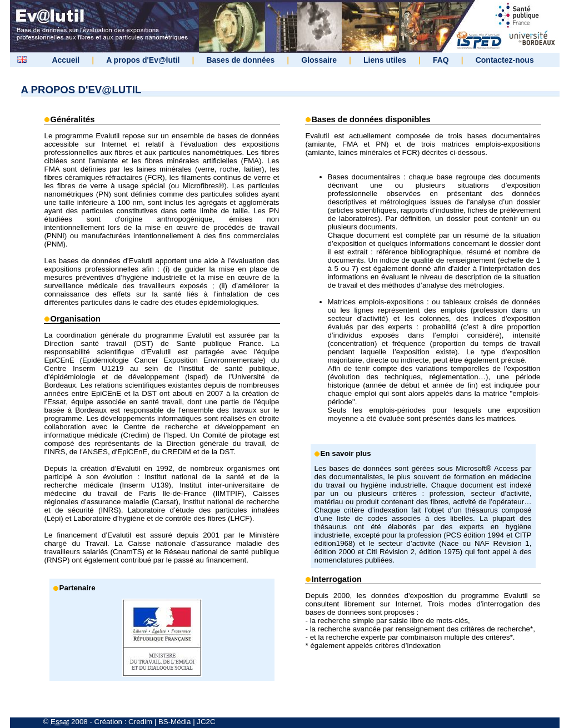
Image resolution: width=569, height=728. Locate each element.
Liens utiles (385, 60)
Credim (140, 722)
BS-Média (175, 722)
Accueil (66, 60)
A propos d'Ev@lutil (143, 60)
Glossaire (319, 60)
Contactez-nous (505, 60)
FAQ (441, 60)
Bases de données (240, 60)
